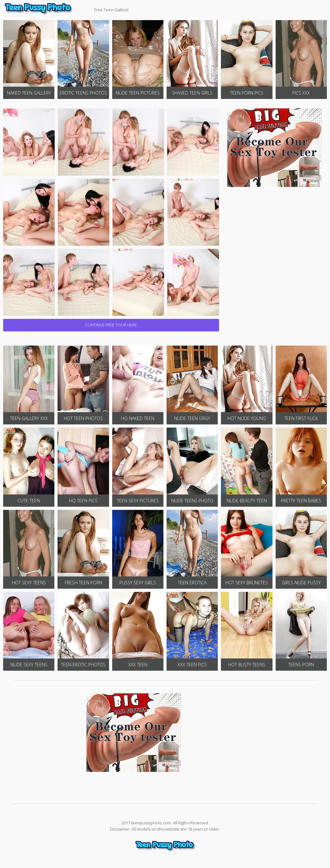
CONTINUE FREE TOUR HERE (111, 325)
